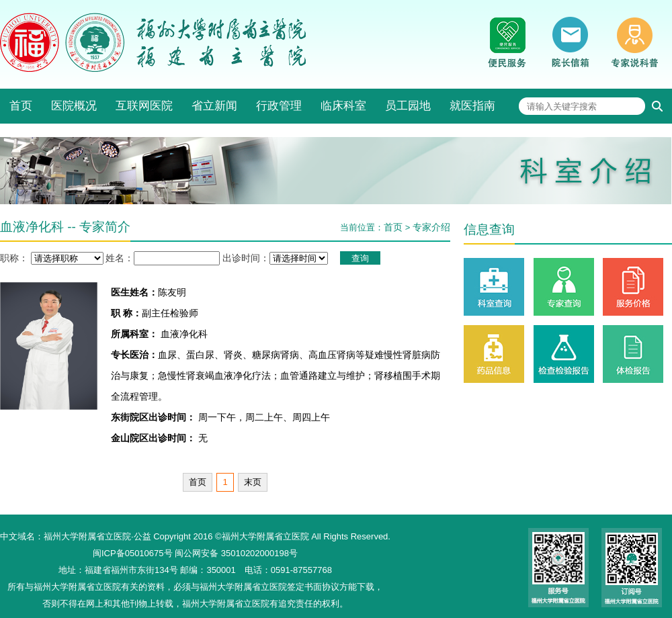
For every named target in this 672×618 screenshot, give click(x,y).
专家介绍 (431, 227)
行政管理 (279, 106)
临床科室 (343, 106)
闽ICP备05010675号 (133, 553)
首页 (21, 106)
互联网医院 (144, 106)
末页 (253, 482)
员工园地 (408, 106)
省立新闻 (214, 106)
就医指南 (472, 106)
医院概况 (74, 106)
